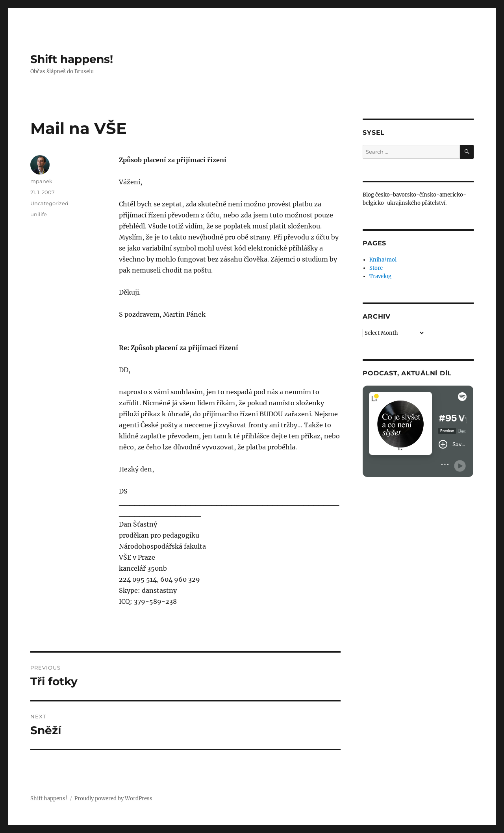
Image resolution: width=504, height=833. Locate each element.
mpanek (41, 181)
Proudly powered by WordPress (113, 799)
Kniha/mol (383, 260)
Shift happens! (72, 59)
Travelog (380, 276)
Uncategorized (49, 203)
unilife (39, 214)
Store (376, 268)
